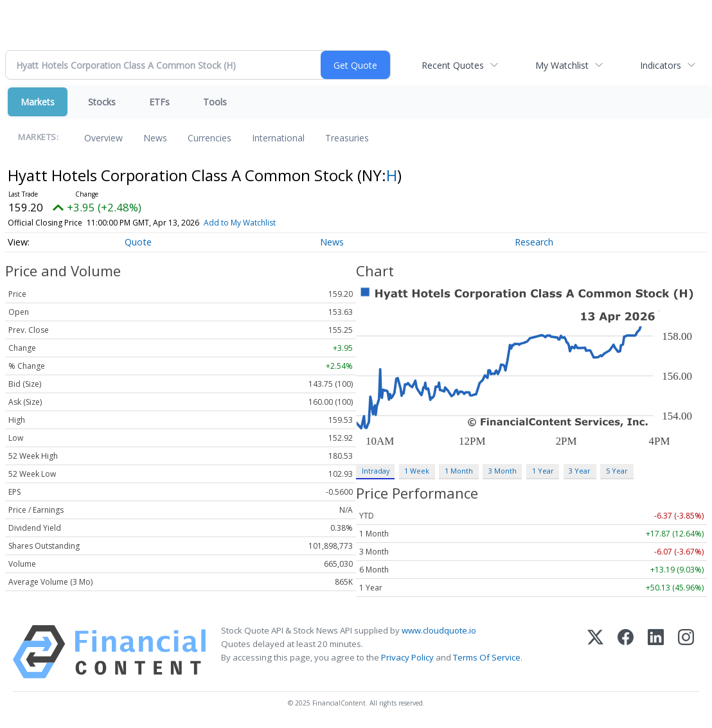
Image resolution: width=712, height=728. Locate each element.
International (278, 138)
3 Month (503, 471)
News (155, 138)
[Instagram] (686, 652)
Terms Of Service (487, 657)
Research (534, 242)
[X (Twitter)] (595, 652)
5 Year (617, 471)
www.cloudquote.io (439, 630)
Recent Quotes (453, 65)
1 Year (543, 471)
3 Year (580, 471)
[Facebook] (626, 652)
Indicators (661, 65)
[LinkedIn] (656, 652)
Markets (38, 102)
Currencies (209, 138)
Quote (138, 242)
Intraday (376, 471)
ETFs (159, 102)
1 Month (459, 471)
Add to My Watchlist (240, 223)
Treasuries (347, 138)
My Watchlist (562, 65)
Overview (103, 138)
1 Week (417, 471)
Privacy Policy (407, 657)
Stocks (102, 102)
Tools (215, 102)
